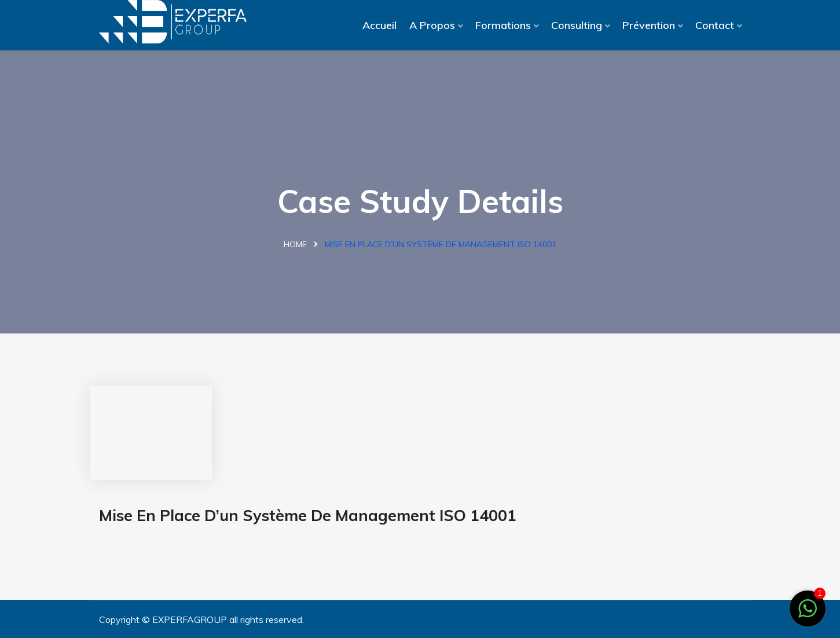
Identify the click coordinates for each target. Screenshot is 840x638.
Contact (715, 25)
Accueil (379, 25)
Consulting (577, 25)
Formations (503, 25)
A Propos (432, 25)
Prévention (649, 25)
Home (295, 244)
